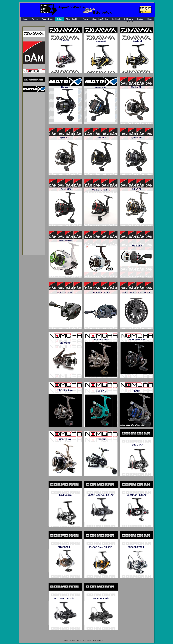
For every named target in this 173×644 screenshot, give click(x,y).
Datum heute (132, 22)
